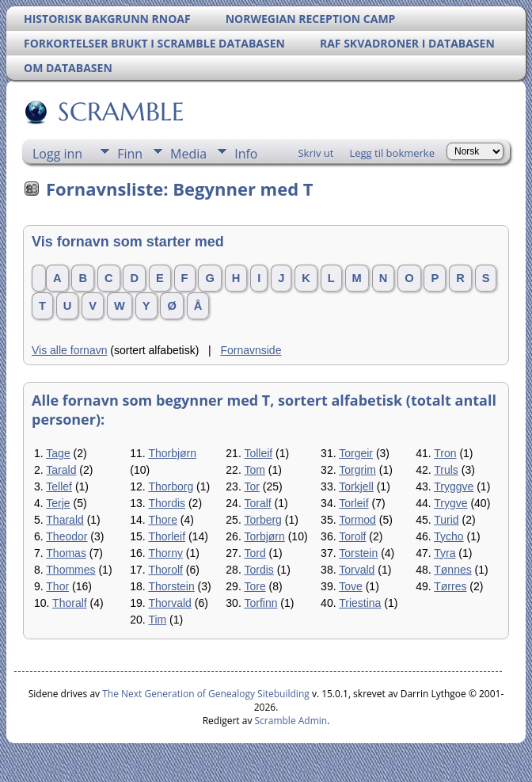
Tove (351, 586)
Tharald (65, 520)
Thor (57, 586)
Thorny (165, 553)
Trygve (450, 503)
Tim (157, 620)
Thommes (70, 570)
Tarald (61, 470)
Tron (445, 453)
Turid (446, 520)
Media (188, 154)
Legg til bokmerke (392, 153)
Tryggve (454, 486)
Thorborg (171, 486)
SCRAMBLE (120, 112)
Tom (254, 470)
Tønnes (452, 570)
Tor (251, 486)
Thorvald (169, 603)
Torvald (357, 570)
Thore (163, 520)
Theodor (66, 536)
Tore (255, 586)
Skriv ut (315, 153)
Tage (58, 453)
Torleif (353, 503)
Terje (58, 503)
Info (246, 154)
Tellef (59, 486)
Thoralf (70, 603)
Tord (255, 553)
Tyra (445, 553)
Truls (446, 470)
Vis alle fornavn (69, 350)
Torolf (352, 536)
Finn (130, 154)
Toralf (257, 503)
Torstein (358, 553)
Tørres (450, 586)
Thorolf (165, 570)
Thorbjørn (172, 453)
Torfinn (260, 603)
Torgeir (356, 453)
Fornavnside (251, 350)
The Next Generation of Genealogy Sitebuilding (206, 694)
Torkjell (356, 486)
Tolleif (258, 453)
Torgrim (357, 470)
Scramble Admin (291, 721)
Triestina (360, 603)
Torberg (262, 520)
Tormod (357, 520)
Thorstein (171, 586)
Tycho (448, 536)
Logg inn (57, 154)
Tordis (258, 570)
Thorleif (167, 536)
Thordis (167, 503)
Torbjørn (264, 536)
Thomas (66, 553)
